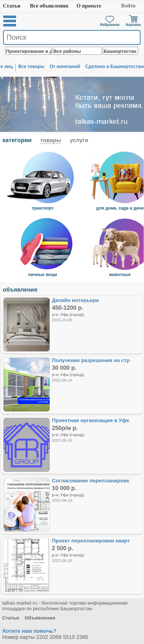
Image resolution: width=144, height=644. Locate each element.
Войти (128, 6)
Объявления (40, 618)
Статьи (12, 6)
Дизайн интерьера (75, 300)
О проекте (89, 6)
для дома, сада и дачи (120, 208)
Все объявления (49, 6)
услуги (79, 140)
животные (120, 275)
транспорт (43, 208)
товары (51, 140)
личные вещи (42, 275)
